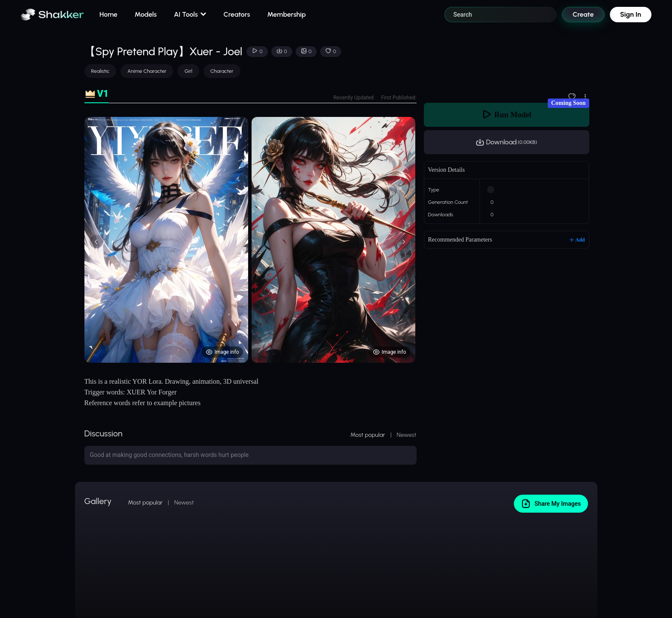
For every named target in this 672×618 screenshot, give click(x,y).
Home (108, 14)
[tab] (97, 94)
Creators (237, 14)
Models (146, 14)
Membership (286, 14)
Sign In (631, 14)
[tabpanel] (250, 240)
